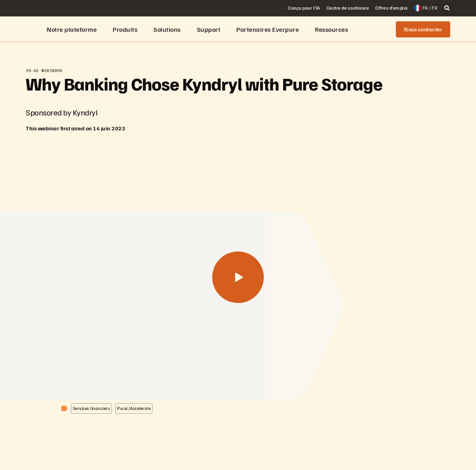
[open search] (447, 8)
